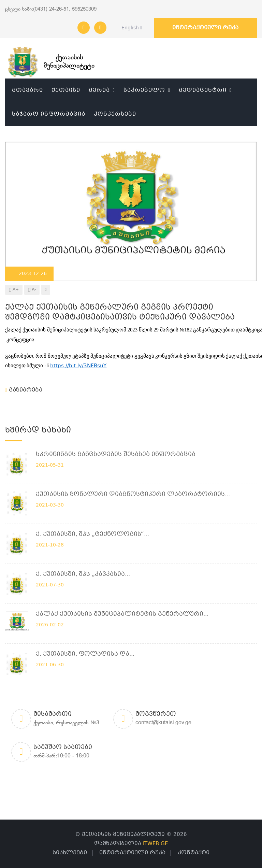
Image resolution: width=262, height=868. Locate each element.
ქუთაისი (66, 90)
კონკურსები (115, 114)
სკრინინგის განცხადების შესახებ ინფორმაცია (116, 454)
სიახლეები (70, 853)
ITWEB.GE (155, 844)
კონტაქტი (194, 853)
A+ (14, 290)
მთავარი (27, 90)
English (130, 28)
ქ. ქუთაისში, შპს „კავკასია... (83, 574)
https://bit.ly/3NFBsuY (78, 366)
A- (32, 290)
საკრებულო (144, 90)
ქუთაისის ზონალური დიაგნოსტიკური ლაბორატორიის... (133, 494)
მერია (99, 90)
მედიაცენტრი (203, 90)
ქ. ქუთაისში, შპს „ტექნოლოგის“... (92, 534)
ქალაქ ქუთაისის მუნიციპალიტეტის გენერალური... (122, 614)
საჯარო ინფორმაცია (49, 114)
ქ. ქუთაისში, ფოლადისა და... (85, 654)
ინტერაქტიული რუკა (205, 28)
